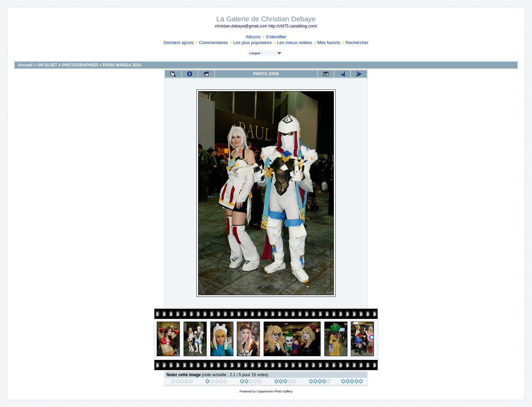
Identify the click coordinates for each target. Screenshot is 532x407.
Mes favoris (329, 43)
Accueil (25, 65)
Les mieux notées (294, 43)
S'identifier (276, 37)
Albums (253, 37)
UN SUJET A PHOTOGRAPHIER (68, 65)
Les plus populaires (252, 43)
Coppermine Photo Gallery (274, 391)
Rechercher (357, 43)
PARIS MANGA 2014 (122, 65)
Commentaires (213, 43)
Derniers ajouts (179, 43)
